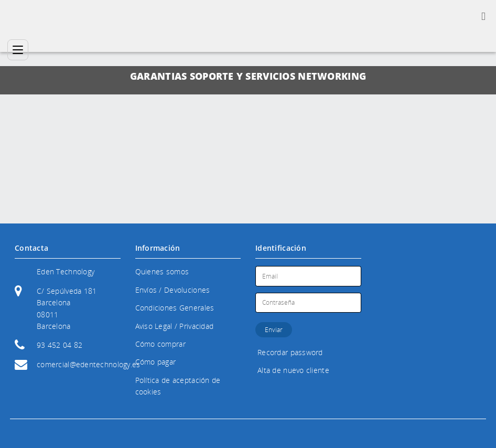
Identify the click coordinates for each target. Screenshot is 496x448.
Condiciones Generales (175, 308)
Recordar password (290, 352)
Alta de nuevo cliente (293, 370)
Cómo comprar (160, 344)
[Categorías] (18, 50)
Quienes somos (162, 271)
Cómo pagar (156, 362)
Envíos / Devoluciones (173, 290)
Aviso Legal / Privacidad (175, 326)
